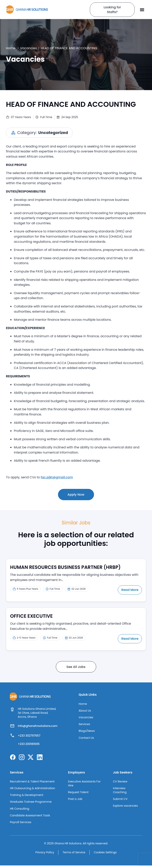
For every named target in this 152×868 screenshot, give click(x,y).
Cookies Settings (106, 855)
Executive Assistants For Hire (84, 784)
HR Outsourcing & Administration (32, 789)
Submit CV (120, 800)
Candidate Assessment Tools (30, 818)
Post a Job (75, 800)
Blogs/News (87, 732)
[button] (142, 10)
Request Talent (78, 793)
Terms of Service (74, 855)
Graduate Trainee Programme (31, 803)
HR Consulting (19, 811)
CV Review (120, 782)
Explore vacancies (125, 807)
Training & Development (27, 796)
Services (84, 725)
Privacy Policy (44, 855)
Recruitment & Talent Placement (32, 782)
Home (11, 48)
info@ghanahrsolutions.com (38, 726)
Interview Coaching (120, 791)
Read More (130, 590)
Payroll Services (21, 825)
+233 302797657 (29, 736)
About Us (85, 711)
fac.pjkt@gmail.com (57, 477)
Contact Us (86, 740)
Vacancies (28, 48)
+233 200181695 (29, 744)
